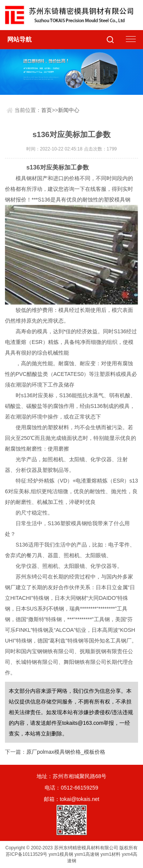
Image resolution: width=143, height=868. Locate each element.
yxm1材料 (111, 854)
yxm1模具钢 (61, 854)
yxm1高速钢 (87, 854)
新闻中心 (69, 110)
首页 (47, 110)
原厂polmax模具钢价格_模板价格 (66, 752)
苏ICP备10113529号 (27, 854)
